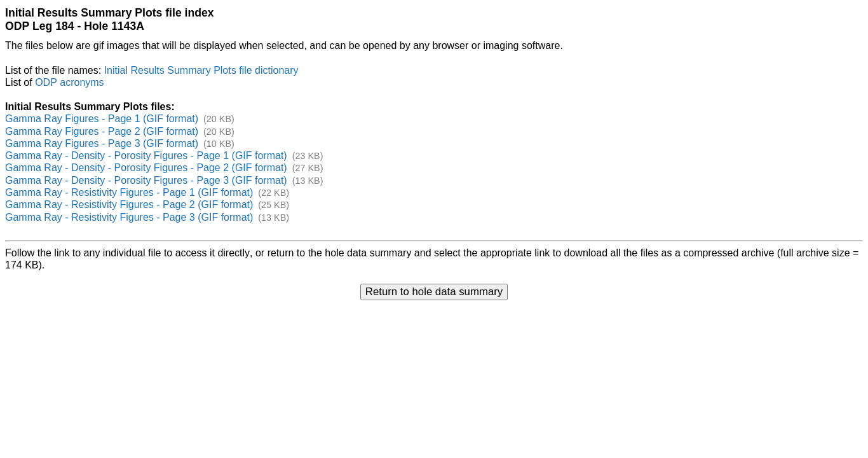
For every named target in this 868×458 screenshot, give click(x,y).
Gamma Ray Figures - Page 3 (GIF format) (102, 143)
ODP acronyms (69, 82)
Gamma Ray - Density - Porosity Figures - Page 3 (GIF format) (146, 180)
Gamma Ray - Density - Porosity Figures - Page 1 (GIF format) (146, 156)
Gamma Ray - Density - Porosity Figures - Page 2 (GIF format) (146, 168)
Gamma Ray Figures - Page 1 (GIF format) (102, 119)
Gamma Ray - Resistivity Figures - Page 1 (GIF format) (129, 192)
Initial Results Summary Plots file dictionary (201, 70)
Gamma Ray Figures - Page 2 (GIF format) (102, 131)
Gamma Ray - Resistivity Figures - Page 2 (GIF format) (129, 205)
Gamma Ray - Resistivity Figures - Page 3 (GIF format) (129, 217)
